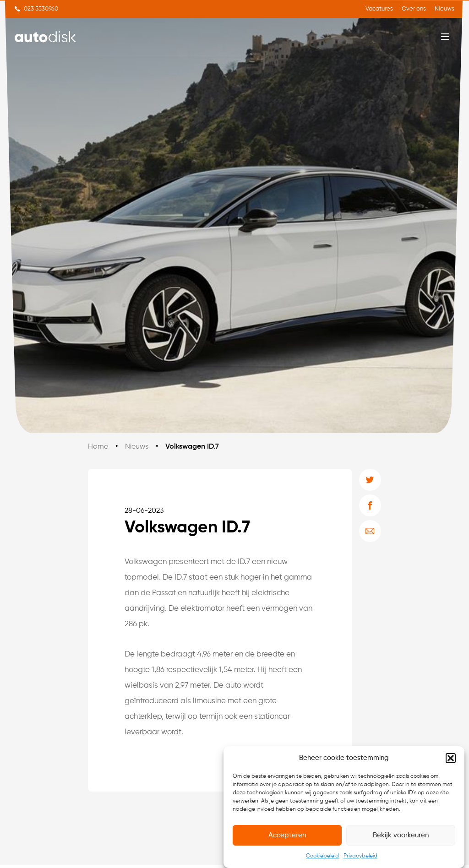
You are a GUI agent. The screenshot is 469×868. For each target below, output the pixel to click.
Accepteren (287, 835)
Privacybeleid (360, 857)
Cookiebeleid (322, 857)
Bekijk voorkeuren (401, 835)
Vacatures (379, 9)
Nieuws (444, 9)
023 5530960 (41, 9)
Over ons (414, 9)
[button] (451, 758)
